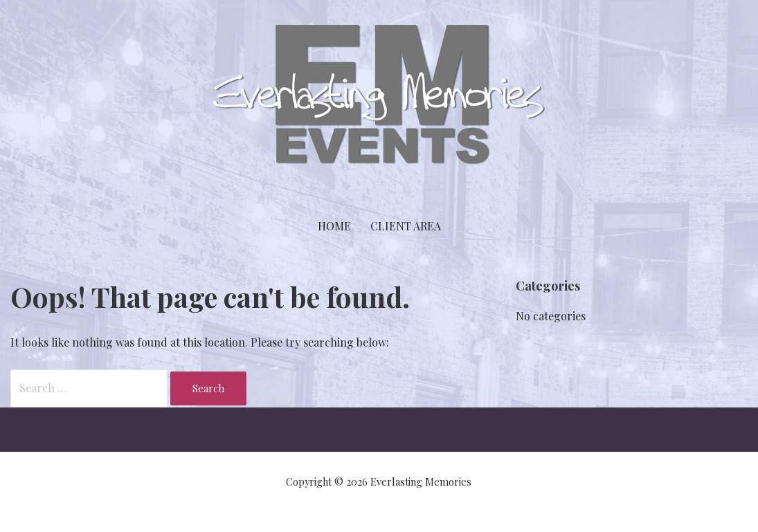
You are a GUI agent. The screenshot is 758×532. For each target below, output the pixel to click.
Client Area (406, 226)
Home (334, 226)
